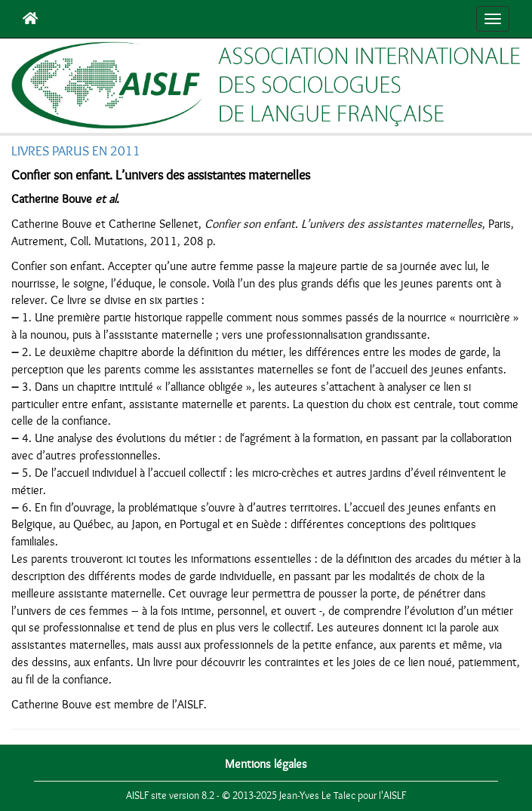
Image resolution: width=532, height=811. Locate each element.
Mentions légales (266, 764)
